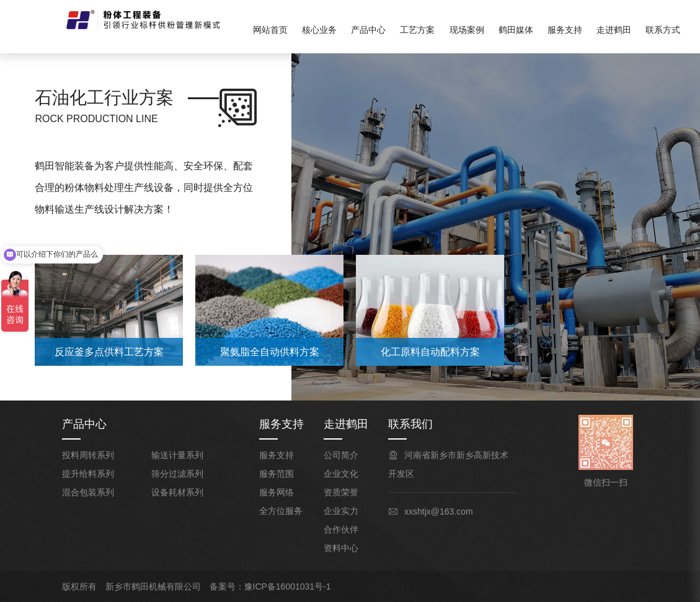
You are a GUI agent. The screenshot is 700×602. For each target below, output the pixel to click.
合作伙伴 (341, 529)
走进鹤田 (614, 30)
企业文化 (341, 474)
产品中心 (368, 30)
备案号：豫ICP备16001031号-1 (270, 587)
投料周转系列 (88, 455)
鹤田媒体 (516, 30)
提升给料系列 (88, 474)
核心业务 (319, 30)
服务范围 (277, 474)
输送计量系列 (177, 455)
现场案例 (467, 30)
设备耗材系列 (177, 492)
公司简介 (341, 455)
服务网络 (277, 492)
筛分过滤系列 (177, 474)
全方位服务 (281, 511)
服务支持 (565, 30)
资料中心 (341, 548)
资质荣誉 (341, 492)
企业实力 (341, 511)
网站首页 (270, 30)
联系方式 (663, 30)
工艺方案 (417, 30)
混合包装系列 (88, 492)
